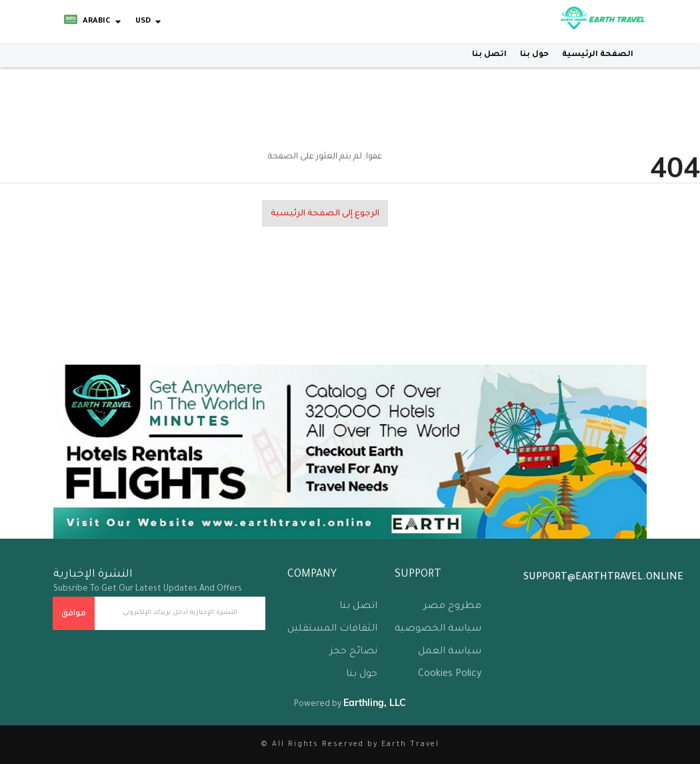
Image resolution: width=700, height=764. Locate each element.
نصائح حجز (354, 652)
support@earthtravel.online (603, 578)
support (418, 575)
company (312, 575)
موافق (74, 614)
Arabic (87, 22)
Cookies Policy (450, 675)
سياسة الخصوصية (438, 629)
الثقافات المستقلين (332, 629)
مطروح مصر (452, 607)
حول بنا (534, 55)
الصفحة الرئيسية (598, 55)
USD (143, 22)
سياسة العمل (450, 652)
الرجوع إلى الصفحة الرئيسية (325, 214)
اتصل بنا (489, 55)
